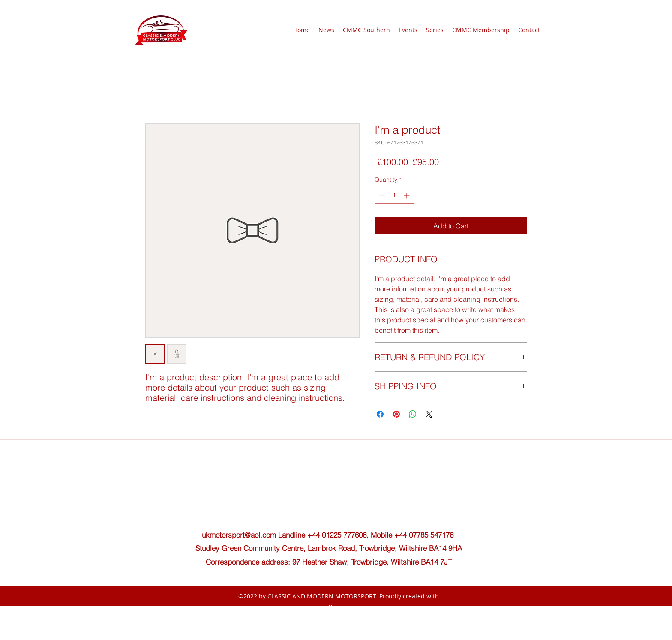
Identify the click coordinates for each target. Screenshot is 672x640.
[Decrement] (381, 196)
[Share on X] (429, 414)
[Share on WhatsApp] (413, 414)
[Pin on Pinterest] (396, 414)
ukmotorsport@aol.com (239, 535)
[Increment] (407, 196)
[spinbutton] (394, 196)
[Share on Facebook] (380, 414)
